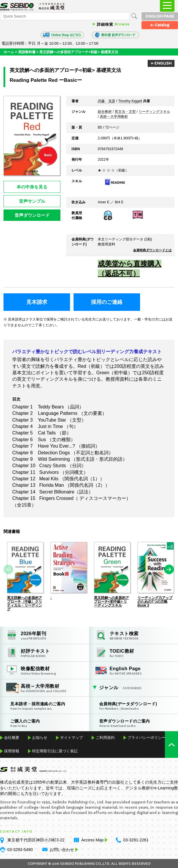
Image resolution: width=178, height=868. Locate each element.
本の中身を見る (32, 187)
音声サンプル (32, 201)
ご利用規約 (105, 737)
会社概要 (12, 737)
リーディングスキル (154, 112)
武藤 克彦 (107, 101)
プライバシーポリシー (146, 737)
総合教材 (105, 112)
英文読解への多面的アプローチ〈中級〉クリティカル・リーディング (25, 603)
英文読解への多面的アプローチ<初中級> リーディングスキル (111, 601)
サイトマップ (71, 737)
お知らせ (40, 737)
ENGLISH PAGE (160, 16)
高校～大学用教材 (114, 117)
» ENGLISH (161, 63)
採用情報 (12, 751)
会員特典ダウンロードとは (152, 250)
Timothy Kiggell (130, 101)
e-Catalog (160, 25)
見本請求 (37, 302)
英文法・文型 (125, 112)
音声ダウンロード (32, 215)
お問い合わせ (62, 849)
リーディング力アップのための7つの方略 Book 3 (155, 601)
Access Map (94, 840)
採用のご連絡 (107, 302)
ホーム (9, 52)
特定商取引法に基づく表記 (55, 751)
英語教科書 (27, 52)
